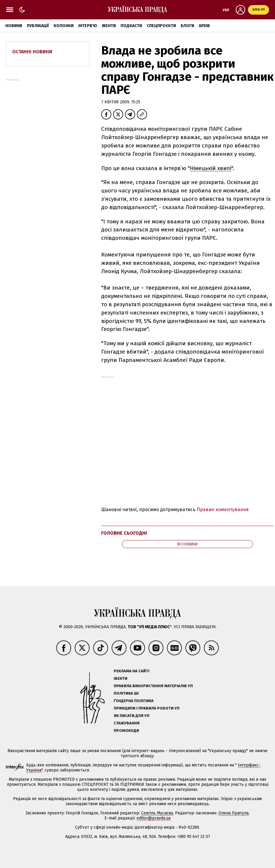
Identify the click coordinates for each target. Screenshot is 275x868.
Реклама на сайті (132, 671)
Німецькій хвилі (211, 168)
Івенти (109, 26)
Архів (204, 26)
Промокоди (126, 731)
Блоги (187, 26)
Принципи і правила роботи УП (147, 708)
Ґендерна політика (134, 701)
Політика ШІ (126, 693)
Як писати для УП (132, 716)
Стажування (127, 723)
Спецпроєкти (161, 26)
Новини (14, 26)
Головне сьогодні (124, 533)
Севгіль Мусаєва (157, 813)
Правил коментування (223, 510)
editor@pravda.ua (154, 818)
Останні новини (32, 52)
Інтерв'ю (88, 26)
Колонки (64, 26)
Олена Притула (233, 813)
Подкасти (131, 26)
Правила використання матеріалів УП (153, 686)
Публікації (38, 26)
